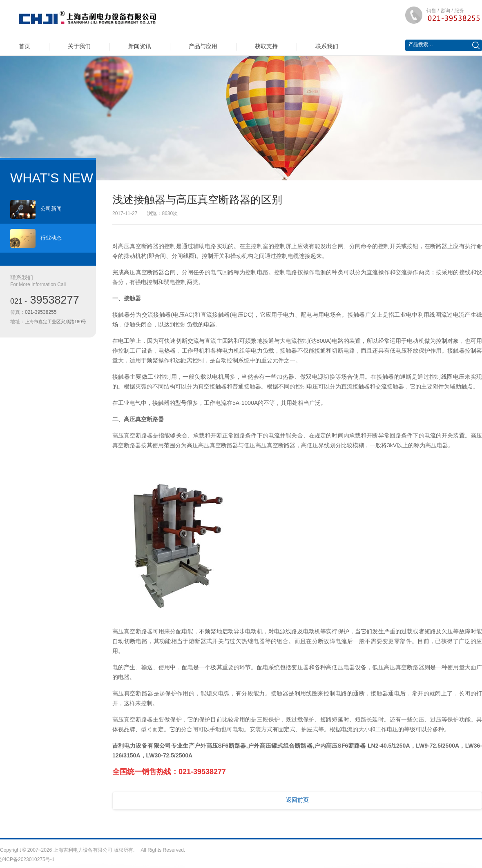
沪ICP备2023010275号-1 (27, 859)
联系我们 (327, 46)
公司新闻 (36, 209)
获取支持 (266, 46)
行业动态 (36, 238)
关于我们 (79, 46)
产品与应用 (203, 46)
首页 (25, 46)
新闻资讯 (140, 46)
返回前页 (297, 800)
